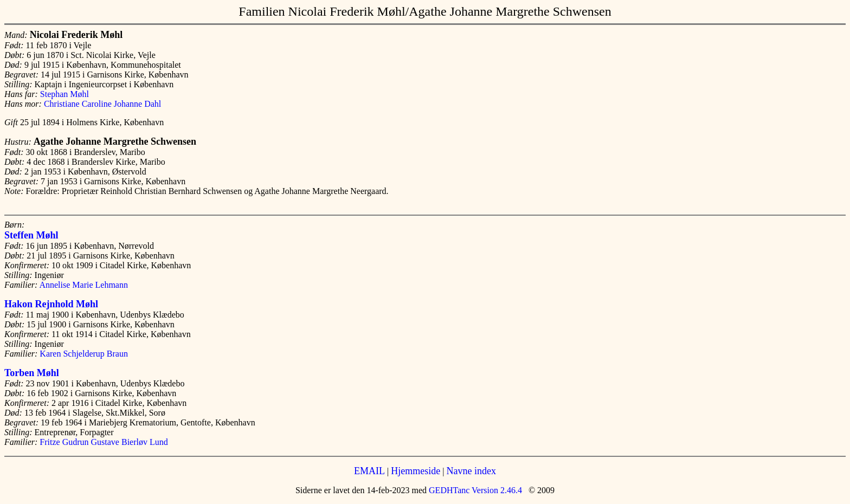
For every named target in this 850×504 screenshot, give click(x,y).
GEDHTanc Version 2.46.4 (474, 490)
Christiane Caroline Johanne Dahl (102, 104)
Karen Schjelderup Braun (84, 354)
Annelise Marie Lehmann (83, 285)
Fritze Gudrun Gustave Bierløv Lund (104, 442)
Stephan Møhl (65, 94)
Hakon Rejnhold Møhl (51, 304)
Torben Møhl (32, 373)
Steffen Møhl (31, 235)
